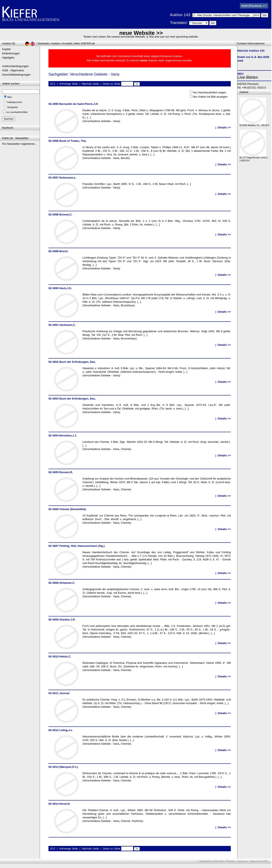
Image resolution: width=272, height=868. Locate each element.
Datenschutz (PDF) (259, 861)
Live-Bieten (248, 77)
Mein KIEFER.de (85, 43)
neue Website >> (141, 33)
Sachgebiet (13, 107)
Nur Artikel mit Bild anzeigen (210, 97)
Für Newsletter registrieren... (20, 144)
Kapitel (6, 49)
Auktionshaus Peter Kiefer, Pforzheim (218, 861)
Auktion (56, 43)
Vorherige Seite (69, 84)
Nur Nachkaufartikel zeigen (210, 92)
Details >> (224, 127)
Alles (10, 97)
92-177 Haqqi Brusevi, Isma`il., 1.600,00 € (254, 158)
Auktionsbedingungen (15, 66)
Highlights (8, 58)
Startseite (43, 43)
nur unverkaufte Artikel (17, 112)
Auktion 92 (9, 43)
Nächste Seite (90, 84)
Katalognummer (15, 102)
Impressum (243, 861)
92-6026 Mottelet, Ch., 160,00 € (254, 124)
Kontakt (67, 43)
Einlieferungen (11, 53)
